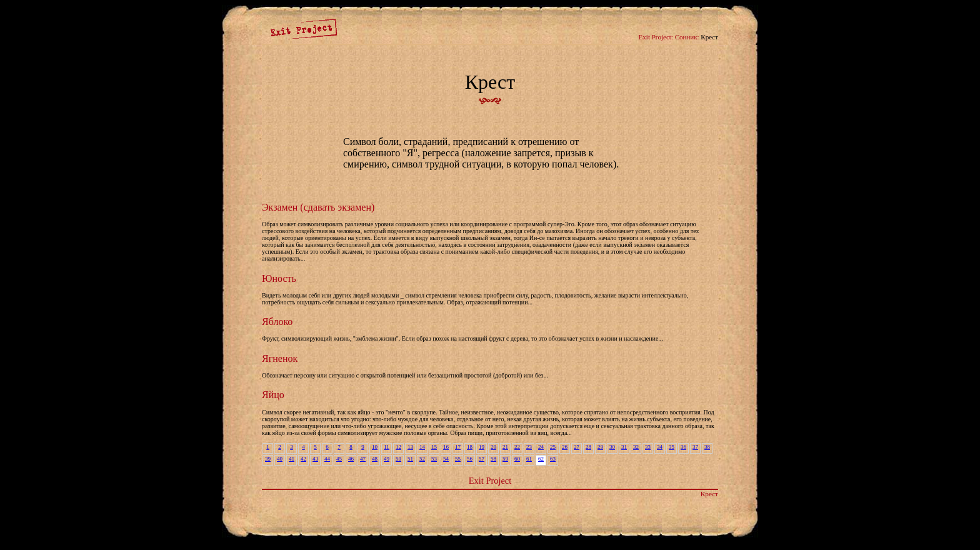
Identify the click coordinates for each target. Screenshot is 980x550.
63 (553, 459)
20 (493, 447)
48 (375, 459)
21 (505, 447)
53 (434, 459)
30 (612, 447)
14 (422, 447)
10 (375, 447)
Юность (279, 278)
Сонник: (687, 37)
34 (660, 447)
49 (387, 459)
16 (446, 447)
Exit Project (490, 481)
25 (553, 447)
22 (517, 447)
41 (292, 459)
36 (683, 447)
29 (600, 447)
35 (672, 447)
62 (541, 459)
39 (268, 459)
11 (387, 447)
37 (695, 447)
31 (624, 447)
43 (315, 459)
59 (505, 459)
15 (434, 447)
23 (529, 447)
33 (648, 447)
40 (280, 459)
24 (541, 447)
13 (410, 447)
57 (482, 459)
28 (588, 447)
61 (529, 459)
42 (303, 459)
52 (422, 459)
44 (327, 459)
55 (458, 459)
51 (410, 459)
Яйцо (273, 395)
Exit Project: (656, 37)
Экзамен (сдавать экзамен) (318, 207)
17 (458, 447)
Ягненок (280, 358)
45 (339, 459)
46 (351, 459)
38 (707, 447)
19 (482, 447)
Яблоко (277, 322)
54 (446, 459)
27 (577, 447)
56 (470, 459)
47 (363, 459)
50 (398, 459)
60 (517, 459)
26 (565, 447)
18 (470, 447)
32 (636, 447)
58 (493, 459)
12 (398, 447)
